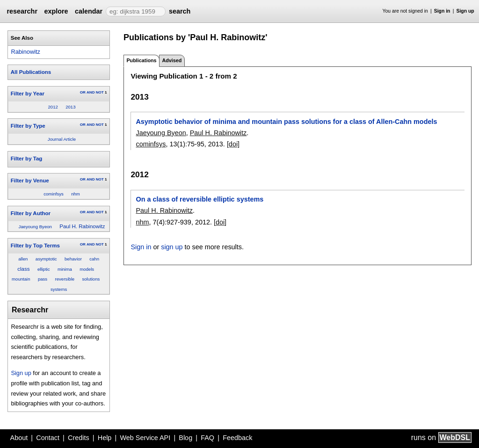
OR (83, 92)
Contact (48, 438)
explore (56, 11)
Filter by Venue (30, 181)
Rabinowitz (25, 52)
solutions (91, 279)
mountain (21, 279)
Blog (185, 438)
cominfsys (54, 194)
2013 (70, 107)
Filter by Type (28, 126)
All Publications (31, 72)
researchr (22, 11)
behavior (73, 259)
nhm (76, 194)
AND (91, 92)
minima (65, 269)
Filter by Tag (27, 159)
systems (59, 289)
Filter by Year (28, 94)
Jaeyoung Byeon (35, 227)
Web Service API (145, 438)
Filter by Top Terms (35, 246)
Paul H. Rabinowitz (82, 226)
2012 (53, 107)
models (87, 269)
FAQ (207, 438)
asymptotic (46, 259)
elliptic (44, 269)
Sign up (465, 11)
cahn (94, 259)
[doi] (233, 144)
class (23, 269)
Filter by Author (31, 213)
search (180, 11)
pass (43, 279)
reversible (65, 279)
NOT (100, 92)
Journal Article (62, 139)
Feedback (237, 438)
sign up (172, 247)
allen (23, 259)
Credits (79, 438)
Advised (172, 60)
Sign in (442, 11)
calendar (89, 11)
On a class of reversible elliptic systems (200, 199)
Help (105, 438)
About (19, 438)
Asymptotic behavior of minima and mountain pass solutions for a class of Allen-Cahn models (286, 122)
